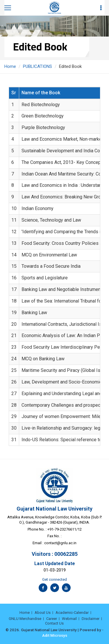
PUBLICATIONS (37, 66)
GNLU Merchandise (25, 619)
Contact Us (54, 623)
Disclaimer (91, 619)
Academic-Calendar (72, 613)
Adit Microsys (55, 635)
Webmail (69, 619)
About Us (43, 613)
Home (10, 66)
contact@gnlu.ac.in (60, 543)
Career (52, 619)
